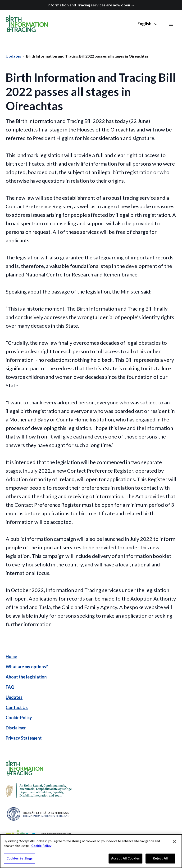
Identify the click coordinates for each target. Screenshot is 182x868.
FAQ (10, 687)
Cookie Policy (19, 718)
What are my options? (27, 667)
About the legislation (26, 677)
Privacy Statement (24, 738)
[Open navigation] (171, 24)
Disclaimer (16, 728)
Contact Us (17, 707)
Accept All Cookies (125, 860)
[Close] (174, 844)
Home (11, 656)
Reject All (160, 860)
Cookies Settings (20, 860)
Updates (14, 697)
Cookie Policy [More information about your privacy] (41, 848)
